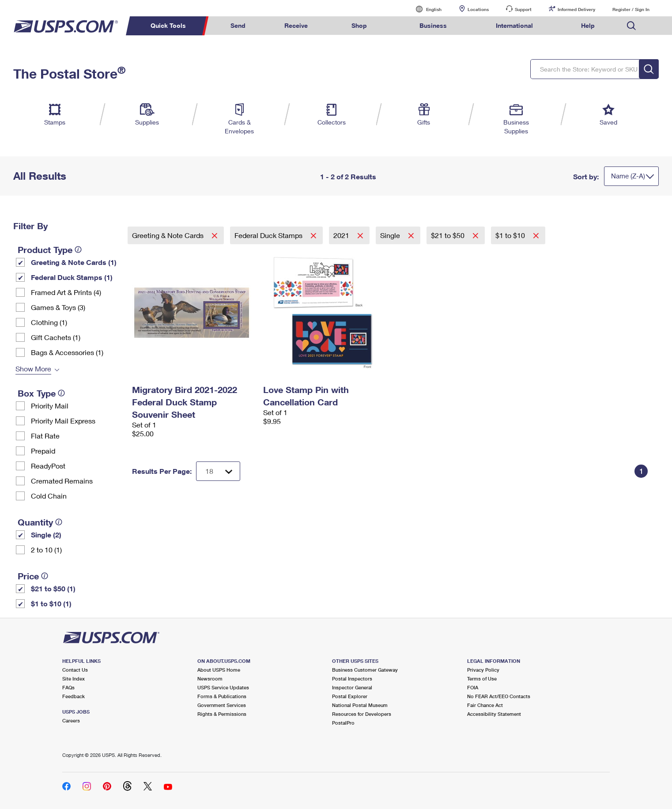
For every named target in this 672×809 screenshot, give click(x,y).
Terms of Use (482, 679)
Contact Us (75, 670)
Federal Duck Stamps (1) (72, 277)
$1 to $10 (511, 235)
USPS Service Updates (223, 687)
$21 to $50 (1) (53, 588)
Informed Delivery (576, 9)
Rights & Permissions (222, 714)
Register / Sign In (631, 9)
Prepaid (43, 451)
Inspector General (352, 687)
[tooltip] (78, 250)
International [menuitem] (514, 25)
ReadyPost (48, 466)
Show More (33, 369)
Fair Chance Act (485, 705)
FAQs (68, 687)
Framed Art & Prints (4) (66, 292)
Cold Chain (49, 496)
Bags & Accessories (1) (67, 352)
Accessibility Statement (494, 714)
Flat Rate (45, 436)
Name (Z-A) (628, 176)
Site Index (74, 679)
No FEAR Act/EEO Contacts (499, 696)
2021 (342, 235)
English (425, 9)
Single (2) (46, 535)
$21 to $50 (449, 235)
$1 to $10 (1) (51, 603)
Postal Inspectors (352, 679)
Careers (71, 720)
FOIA (473, 687)
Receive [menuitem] (296, 25)
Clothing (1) (49, 322)
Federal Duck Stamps (269, 235)
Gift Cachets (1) (56, 337)
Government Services (222, 705)
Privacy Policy (483, 670)
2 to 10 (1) (46, 550)
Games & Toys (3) (58, 307)
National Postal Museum (360, 705)
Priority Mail (50, 406)
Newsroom (210, 679)
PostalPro (343, 723)
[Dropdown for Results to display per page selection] (218, 471)
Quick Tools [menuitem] (168, 25)
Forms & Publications (222, 696)
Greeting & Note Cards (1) (74, 262)
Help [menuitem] (588, 25)
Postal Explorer (350, 696)
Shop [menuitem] (359, 25)
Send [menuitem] (238, 25)
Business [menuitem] (433, 25)
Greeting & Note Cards (169, 235)
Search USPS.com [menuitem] (631, 26)
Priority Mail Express (63, 421)
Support (523, 9)
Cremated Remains (62, 481)
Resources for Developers (362, 714)
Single (391, 235)
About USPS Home (219, 670)
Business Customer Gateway (365, 670)
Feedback (74, 696)
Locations (478, 9)
